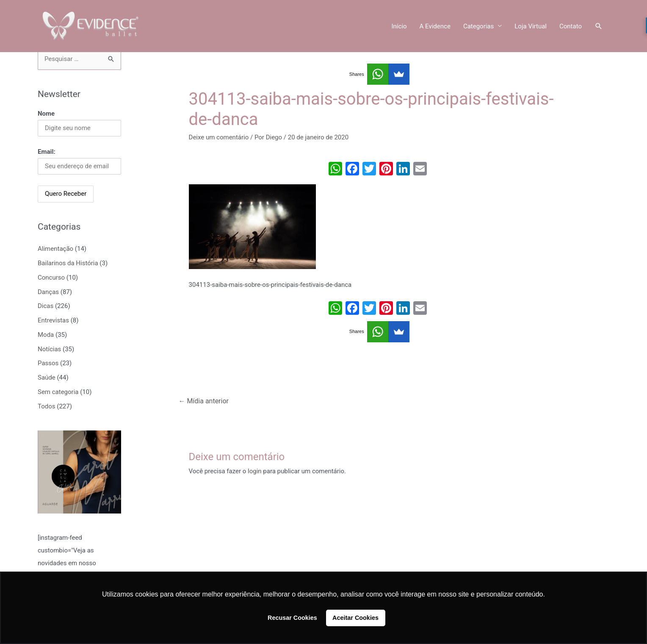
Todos (47, 406)
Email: (47, 152)
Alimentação (55, 249)
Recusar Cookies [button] (292, 618)
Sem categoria (58, 392)
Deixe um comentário (219, 137)
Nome (46, 114)
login (255, 471)
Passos (48, 363)
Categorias (478, 26)
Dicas (46, 306)
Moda (46, 335)
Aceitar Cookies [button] (355, 618)
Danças (48, 292)
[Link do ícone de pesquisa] (599, 26)
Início (399, 26)
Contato (571, 26)
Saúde (47, 378)
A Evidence (435, 26)
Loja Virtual (531, 26)
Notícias (49, 349)
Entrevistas (53, 320)
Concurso (51, 278)
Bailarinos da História (68, 263)
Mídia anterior (203, 401)
